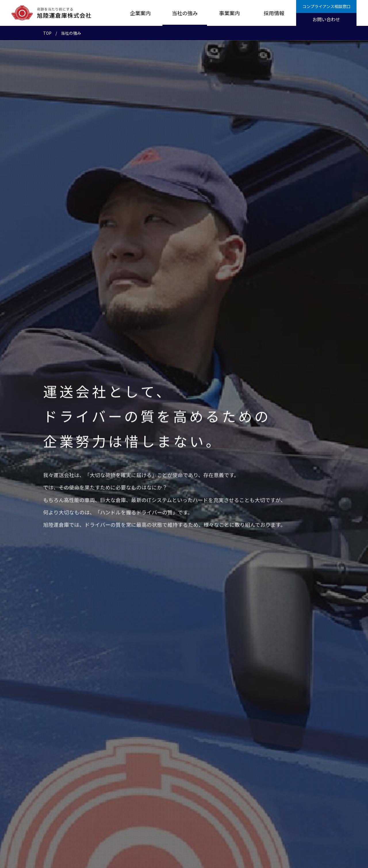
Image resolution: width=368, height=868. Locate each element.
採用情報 (274, 13)
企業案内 (140, 13)
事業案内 (229, 13)
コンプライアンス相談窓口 (326, 6)
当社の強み (185, 13)
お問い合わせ (326, 19)
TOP (47, 33)
